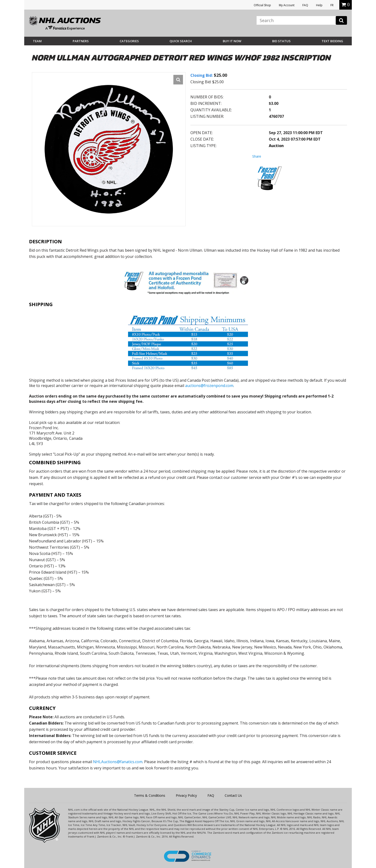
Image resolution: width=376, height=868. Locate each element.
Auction (276, 146)
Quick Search (181, 41)
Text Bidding (332, 41)
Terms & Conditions (150, 795)
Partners (81, 41)
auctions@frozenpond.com (209, 386)
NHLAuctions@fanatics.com (118, 762)
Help (319, 5)
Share (257, 156)
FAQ (305, 5)
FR (332, 5)
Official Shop (262, 5)
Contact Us (233, 795)
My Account (287, 5)
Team (37, 41)
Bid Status (281, 41)
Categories (129, 41)
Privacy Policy (186, 795)
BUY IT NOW (232, 41)
